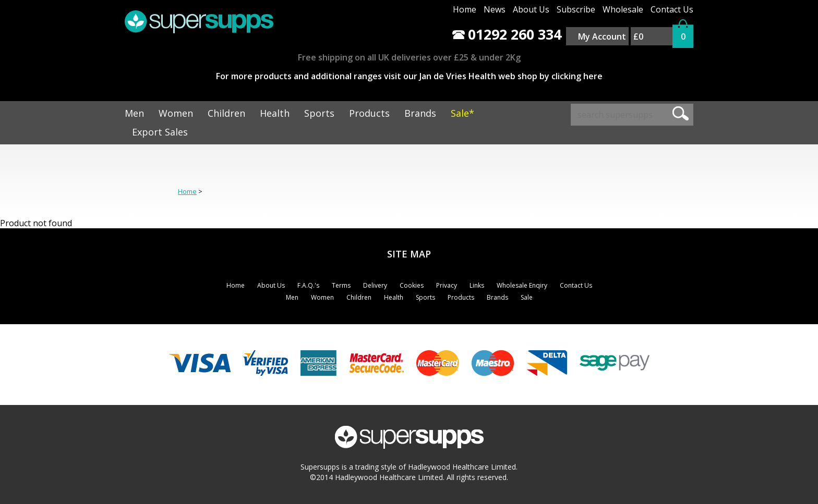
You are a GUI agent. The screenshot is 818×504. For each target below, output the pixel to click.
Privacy (447, 285)
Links (477, 285)
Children (226, 113)
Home (465, 9)
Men (134, 113)
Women (176, 113)
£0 (638, 36)
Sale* (462, 113)
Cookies (412, 285)
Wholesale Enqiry (522, 285)
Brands (420, 113)
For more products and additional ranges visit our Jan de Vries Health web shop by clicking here (409, 76)
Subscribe (576, 9)
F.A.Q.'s (308, 285)
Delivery (375, 285)
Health (275, 113)
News (495, 9)
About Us (531, 9)
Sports (319, 113)
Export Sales (160, 132)
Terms (341, 285)
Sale (527, 297)
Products (369, 113)
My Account (602, 36)
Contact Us (672, 9)
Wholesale (623, 9)
